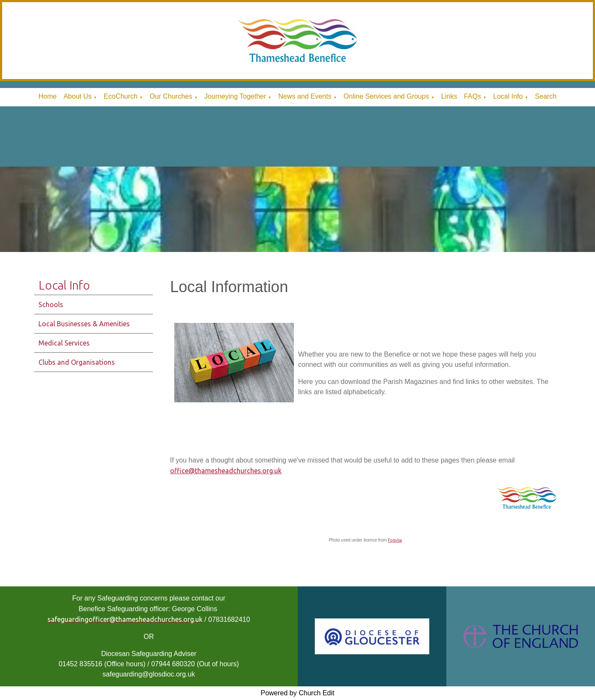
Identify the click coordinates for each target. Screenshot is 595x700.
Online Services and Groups (386, 96)
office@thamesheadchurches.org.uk (226, 471)
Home (48, 96)
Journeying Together (235, 96)
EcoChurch (121, 96)
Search (546, 96)
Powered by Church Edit (297, 693)
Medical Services (64, 343)
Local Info (508, 96)
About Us (78, 96)
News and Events (305, 96)
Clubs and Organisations (77, 362)
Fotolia (395, 540)
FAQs (472, 96)
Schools (51, 305)
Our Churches (171, 96)
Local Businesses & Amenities (84, 324)
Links (449, 96)
